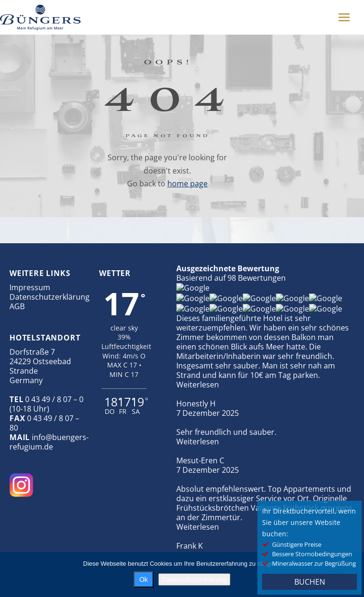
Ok (144, 579)
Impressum (30, 287)
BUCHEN (310, 582)
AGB (17, 306)
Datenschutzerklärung (50, 297)
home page (187, 184)
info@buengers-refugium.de (49, 442)
